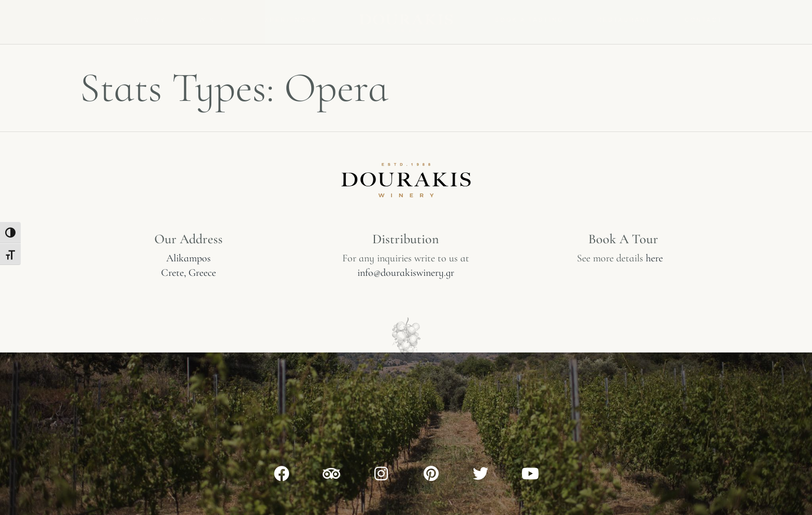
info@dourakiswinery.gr (406, 273)
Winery (150, 20)
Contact (704, 20)
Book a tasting (530, 20)
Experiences (288, 20)
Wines (213, 20)
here (654, 258)
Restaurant (624, 20)
